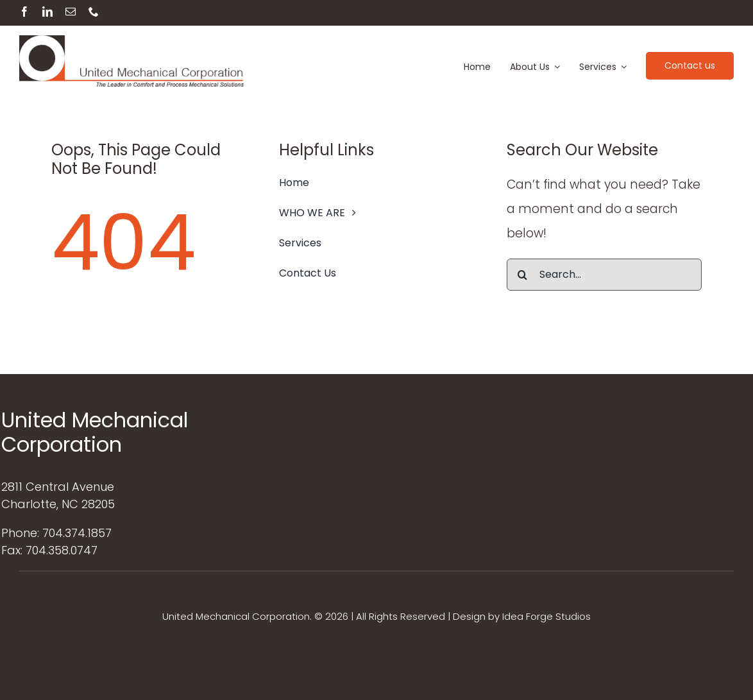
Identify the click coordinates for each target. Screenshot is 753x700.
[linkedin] (47, 12)
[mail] (71, 12)
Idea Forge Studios (546, 616)
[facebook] (24, 12)
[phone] (94, 12)
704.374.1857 (77, 533)
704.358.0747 (62, 550)
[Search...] (604, 275)
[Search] (523, 275)
